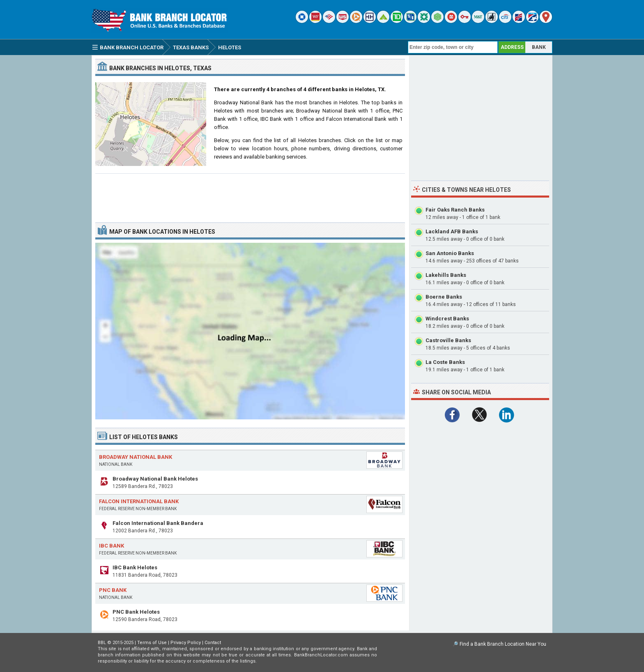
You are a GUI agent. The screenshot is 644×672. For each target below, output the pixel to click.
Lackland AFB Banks (452, 231)
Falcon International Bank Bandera (158, 523)
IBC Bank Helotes (135, 567)
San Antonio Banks (450, 253)
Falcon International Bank (139, 501)
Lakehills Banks (446, 275)
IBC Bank (112, 546)
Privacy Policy (186, 643)
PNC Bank (113, 590)
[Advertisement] (250, 195)
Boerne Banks (444, 297)
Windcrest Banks (447, 319)
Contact (213, 643)
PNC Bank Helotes (136, 612)
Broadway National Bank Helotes (155, 479)
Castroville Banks (448, 340)
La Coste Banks (445, 362)
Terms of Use (152, 643)
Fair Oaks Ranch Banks (455, 210)
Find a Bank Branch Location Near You (503, 644)
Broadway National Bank (136, 457)
